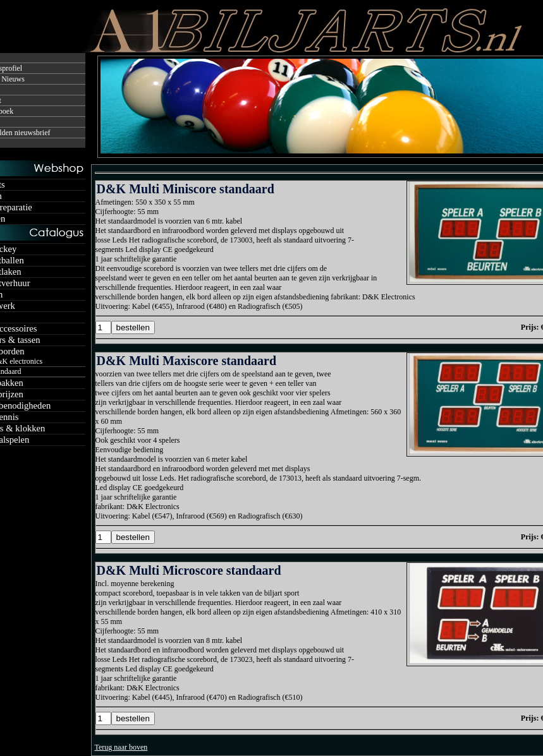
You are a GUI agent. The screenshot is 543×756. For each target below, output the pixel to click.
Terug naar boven (121, 747)
